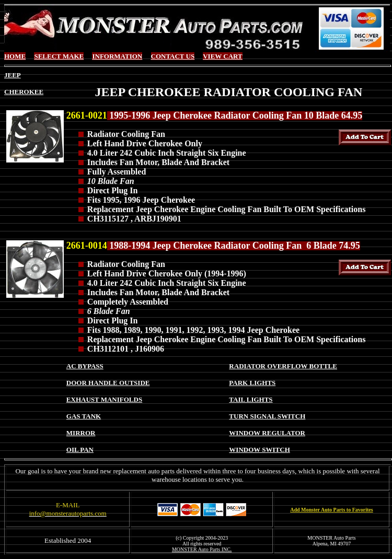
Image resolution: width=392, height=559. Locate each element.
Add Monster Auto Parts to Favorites (331, 510)
